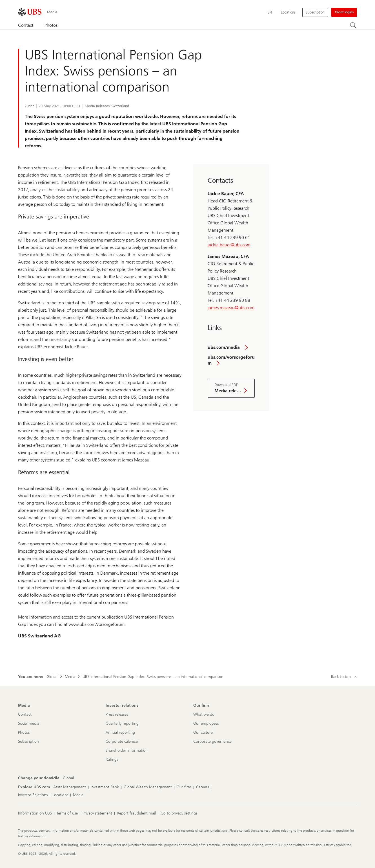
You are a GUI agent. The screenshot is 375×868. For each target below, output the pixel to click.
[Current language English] (270, 12)
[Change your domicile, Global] (68, 778)
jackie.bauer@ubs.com (229, 245)
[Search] (354, 26)
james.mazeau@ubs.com (231, 308)
